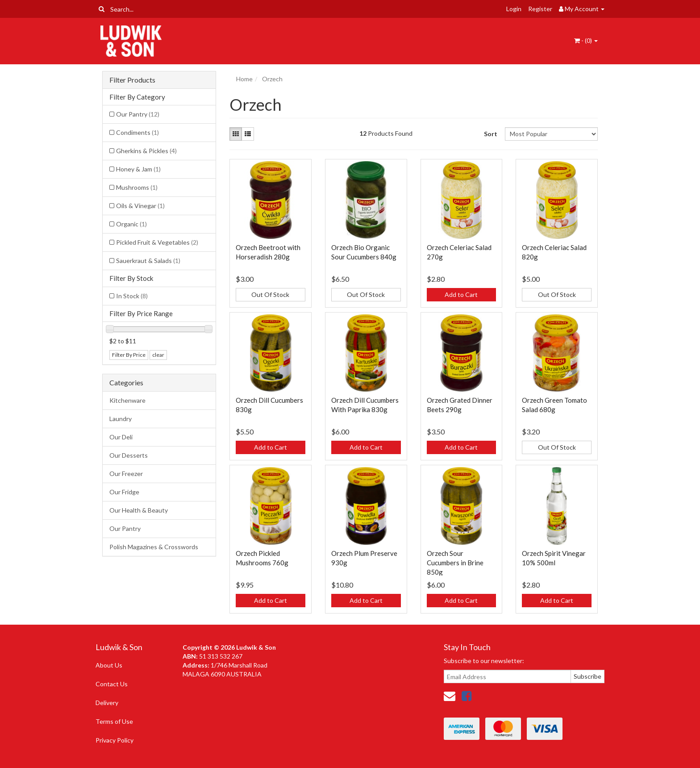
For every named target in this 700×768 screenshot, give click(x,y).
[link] (467, 696)
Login (514, 9)
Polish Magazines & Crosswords (154, 547)
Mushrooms (137, 187)
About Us (109, 665)
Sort (491, 134)
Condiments (137, 132)
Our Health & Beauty (139, 510)
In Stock (132, 296)
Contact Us (112, 684)
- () (586, 40)
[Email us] (450, 696)
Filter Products (132, 80)
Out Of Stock (270, 294)
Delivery (107, 703)
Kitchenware (127, 400)
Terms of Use (114, 721)
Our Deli (121, 437)
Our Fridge (124, 492)
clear (158, 355)
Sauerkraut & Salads (148, 261)
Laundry (121, 419)
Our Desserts (129, 455)
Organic (131, 224)
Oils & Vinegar (140, 206)
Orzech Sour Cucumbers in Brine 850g (455, 563)
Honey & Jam (138, 169)
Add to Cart (461, 294)
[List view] (248, 134)
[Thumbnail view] (236, 134)
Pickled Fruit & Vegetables (157, 242)
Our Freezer (126, 474)
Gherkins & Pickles (146, 151)
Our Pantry (138, 114)
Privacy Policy (115, 740)
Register (540, 9)
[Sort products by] (551, 134)
